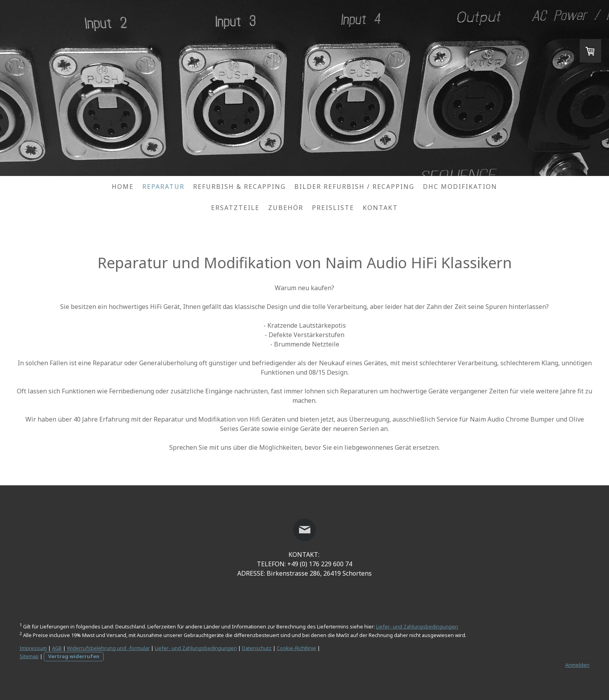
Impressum (33, 648)
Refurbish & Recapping (239, 187)
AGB (57, 648)
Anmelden (577, 665)
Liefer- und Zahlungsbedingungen (417, 626)
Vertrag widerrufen (74, 656)
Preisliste (333, 208)
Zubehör (286, 208)
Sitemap (29, 656)
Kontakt (380, 208)
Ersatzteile (235, 208)
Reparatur (163, 187)
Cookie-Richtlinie (296, 648)
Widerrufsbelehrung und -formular (108, 648)
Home (123, 187)
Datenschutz (257, 648)
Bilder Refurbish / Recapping (354, 187)
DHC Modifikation (460, 187)
